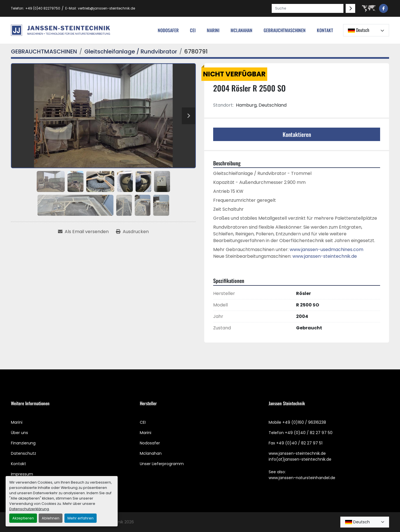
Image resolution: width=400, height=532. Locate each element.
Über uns (19, 433)
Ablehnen (51, 518)
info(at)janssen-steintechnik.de (300, 459)
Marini (213, 30)
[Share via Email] (83, 232)
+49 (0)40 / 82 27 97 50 (309, 433)
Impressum (22, 474)
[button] (285, 30)
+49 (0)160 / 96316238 (304, 422)
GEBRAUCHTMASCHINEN (285, 30)
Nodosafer (150, 443)
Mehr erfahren (81, 518)
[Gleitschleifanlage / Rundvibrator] (131, 51)
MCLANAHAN (241, 30)
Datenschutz (24, 453)
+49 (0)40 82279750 (43, 8)
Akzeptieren (23, 518)
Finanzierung (23, 443)
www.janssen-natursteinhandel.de (302, 478)
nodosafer (168, 30)
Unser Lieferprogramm (162, 464)
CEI (143, 422)
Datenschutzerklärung (29, 509)
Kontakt (325, 30)
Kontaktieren (297, 134)
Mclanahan (151, 453)
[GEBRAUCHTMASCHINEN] (44, 51)
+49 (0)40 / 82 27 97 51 (299, 443)
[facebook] (383, 8)
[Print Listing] (132, 232)
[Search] (308, 8)
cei (193, 30)
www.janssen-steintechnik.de (325, 256)
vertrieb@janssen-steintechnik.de (106, 8)
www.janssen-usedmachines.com (326, 249)
